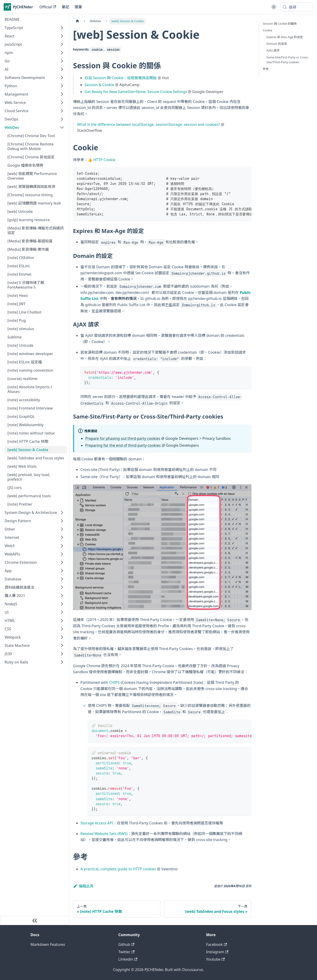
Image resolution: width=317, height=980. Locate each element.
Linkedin (128, 959)
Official (48, 7)
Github (126, 944)
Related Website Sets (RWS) (104, 834)
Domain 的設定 (277, 44)
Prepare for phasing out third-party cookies (123, 438)
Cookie (267, 30)
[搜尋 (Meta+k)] (297, 7)
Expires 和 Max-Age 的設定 (285, 37)
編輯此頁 (83, 886)
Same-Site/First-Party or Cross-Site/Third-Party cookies (288, 60)
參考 (266, 69)
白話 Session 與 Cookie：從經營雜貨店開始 (121, 78)
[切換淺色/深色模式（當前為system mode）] (274, 7)
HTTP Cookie (104, 160)
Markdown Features (48, 944)
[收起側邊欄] (35, 920)
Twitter (126, 952)
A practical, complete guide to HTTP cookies (118, 869)
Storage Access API (97, 823)
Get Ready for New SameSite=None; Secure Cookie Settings (136, 92)
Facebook (216, 944)
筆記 (65, 7)
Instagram (217, 952)
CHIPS (114, 682)
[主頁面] (77, 21)
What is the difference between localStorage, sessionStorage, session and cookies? (149, 124)
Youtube (215, 959)
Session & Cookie (99, 85)
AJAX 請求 (273, 50)
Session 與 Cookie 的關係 (280, 24)
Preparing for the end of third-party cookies (123, 445)
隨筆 (78, 7)
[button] (34, 28)
